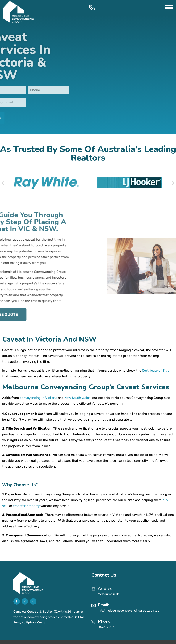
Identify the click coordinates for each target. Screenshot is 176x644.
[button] (3, 175)
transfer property (26, 490)
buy (165, 484)
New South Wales (78, 382)
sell (5, 490)
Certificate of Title (156, 355)
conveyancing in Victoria (38, 382)
